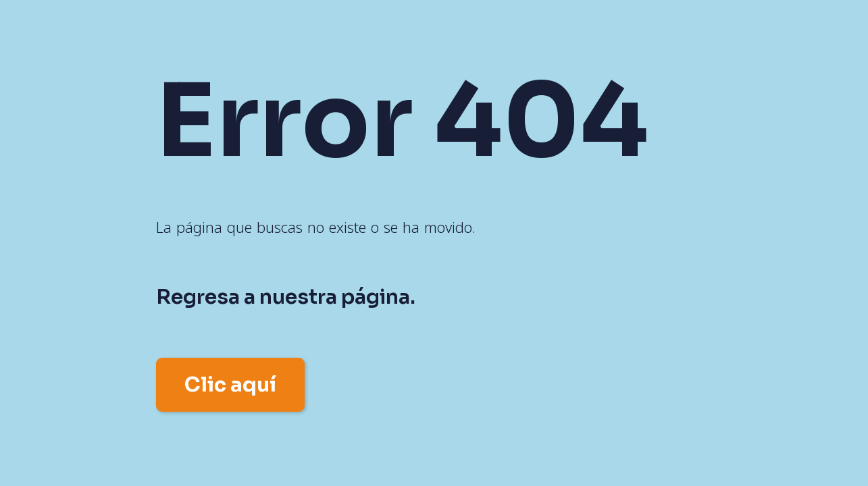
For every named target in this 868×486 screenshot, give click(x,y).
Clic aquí (230, 385)
